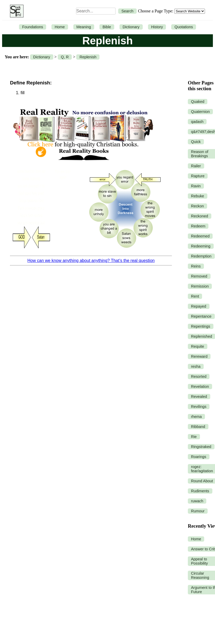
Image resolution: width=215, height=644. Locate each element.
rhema (196, 417)
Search (127, 11)
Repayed (199, 306)
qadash (197, 122)
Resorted (199, 376)
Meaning (84, 27)
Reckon (197, 206)
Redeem (198, 226)
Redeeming (201, 246)
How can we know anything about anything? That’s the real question (91, 261)
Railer (196, 166)
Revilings (199, 407)
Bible (107, 27)
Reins (196, 266)
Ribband (198, 427)
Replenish (88, 57)
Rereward (199, 356)
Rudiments (200, 491)
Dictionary (131, 27)
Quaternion (200, 112)
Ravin (196, 186)
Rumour (198, 511)
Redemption (201, 256)
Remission (200, 286)
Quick (196, 142)
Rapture (198, 176)
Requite (198, 346)
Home (60, 27)
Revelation (200, 387)
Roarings (199, 457)
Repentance (201, 316)
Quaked (198, 102)
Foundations (33, 27)
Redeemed (200, 236)
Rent (195, 296)
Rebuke (198, 196)
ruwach (197, 501)
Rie (194, 437)
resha (196, 366)
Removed (199, 276)
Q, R (65, 57)
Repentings (201, 326)
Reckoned (200, 216)
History (157, 27)
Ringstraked (201, 447)
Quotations (184, 27)
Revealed (199, 397)
